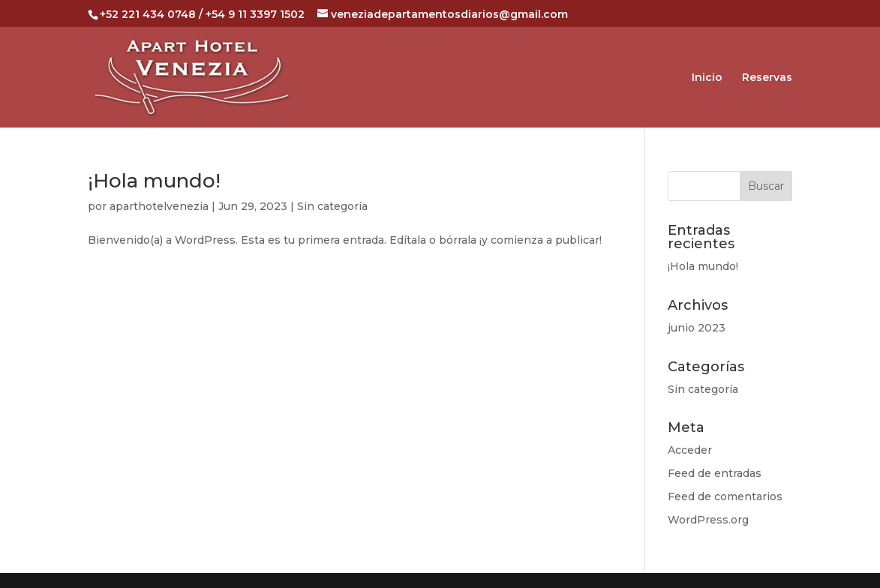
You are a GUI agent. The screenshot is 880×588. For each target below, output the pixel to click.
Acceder (690, 450)
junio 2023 (697, 328)
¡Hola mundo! (154, 181)
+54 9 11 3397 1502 (255, 14)
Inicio (707, 78)
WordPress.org (708, 520)
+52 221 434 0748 (148, 14)
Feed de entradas (715, 473)
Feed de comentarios (725, 496)
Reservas (767, 78)
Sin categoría (332, 206)
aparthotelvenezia (159, 206)
